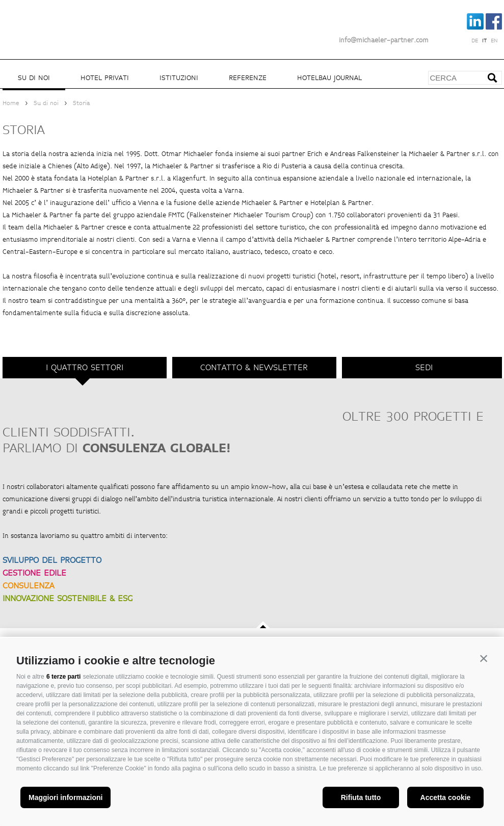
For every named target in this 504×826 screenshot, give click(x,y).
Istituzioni (179, 78)
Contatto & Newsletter (254, 367)
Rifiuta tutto (361, 797)
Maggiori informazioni (65, 797)
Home (11, 103)
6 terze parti (63, 677)
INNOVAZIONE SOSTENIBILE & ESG (68, 598)
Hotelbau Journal (329, 78)
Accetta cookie (446, 797)
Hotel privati (105, 78)
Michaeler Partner (59, 22)
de (475, 41)
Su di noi (34, 78)
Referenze (248, 78)
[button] (484, 658)
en (494, 41)
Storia (82, 103)
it (484, 41)
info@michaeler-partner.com (384, 40)
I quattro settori (85, 367)
